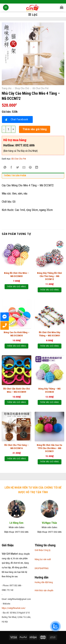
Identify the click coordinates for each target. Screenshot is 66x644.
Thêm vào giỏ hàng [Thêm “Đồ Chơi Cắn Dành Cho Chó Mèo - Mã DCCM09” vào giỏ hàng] (16, 402)
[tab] (33, 176)
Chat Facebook (19, 119)
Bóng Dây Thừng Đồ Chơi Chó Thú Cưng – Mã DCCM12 (50, 276)
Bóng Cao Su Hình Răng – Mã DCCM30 (17, 334)
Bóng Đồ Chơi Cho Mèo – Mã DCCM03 (16, 274)
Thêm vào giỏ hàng (35, 129)
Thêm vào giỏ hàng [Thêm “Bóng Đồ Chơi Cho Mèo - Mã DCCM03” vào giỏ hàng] (16, 287)
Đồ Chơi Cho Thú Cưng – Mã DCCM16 (17, 447)
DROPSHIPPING (42, 568)
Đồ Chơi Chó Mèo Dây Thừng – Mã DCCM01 (50, 334)
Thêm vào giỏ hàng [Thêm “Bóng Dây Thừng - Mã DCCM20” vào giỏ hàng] (50, 402)
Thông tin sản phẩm (15, 175)
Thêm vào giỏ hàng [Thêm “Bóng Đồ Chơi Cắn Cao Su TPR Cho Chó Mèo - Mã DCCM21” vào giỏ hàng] (50, 462)
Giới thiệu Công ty (43, 550)
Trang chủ (7, 88)
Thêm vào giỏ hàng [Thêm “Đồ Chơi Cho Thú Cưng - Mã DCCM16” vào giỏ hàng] (16, 459)
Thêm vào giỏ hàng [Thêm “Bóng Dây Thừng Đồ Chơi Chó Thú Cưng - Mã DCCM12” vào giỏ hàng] (50, 290)
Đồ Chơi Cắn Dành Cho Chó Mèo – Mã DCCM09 (17, 390)
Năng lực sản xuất (43, 559)
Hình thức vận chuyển (44, 590)
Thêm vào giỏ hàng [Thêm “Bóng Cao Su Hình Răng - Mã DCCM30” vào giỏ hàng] (16, 346)
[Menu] (6, 8)
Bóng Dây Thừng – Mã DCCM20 (49, 390)
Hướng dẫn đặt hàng (44, 582)
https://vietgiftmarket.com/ (14, 608)
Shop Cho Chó (22, 88)
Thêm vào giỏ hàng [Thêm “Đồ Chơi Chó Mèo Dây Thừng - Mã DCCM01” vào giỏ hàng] (50, 346)
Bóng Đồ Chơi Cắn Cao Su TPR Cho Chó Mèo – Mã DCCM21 (49, 448)
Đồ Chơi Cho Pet (41, 88)
